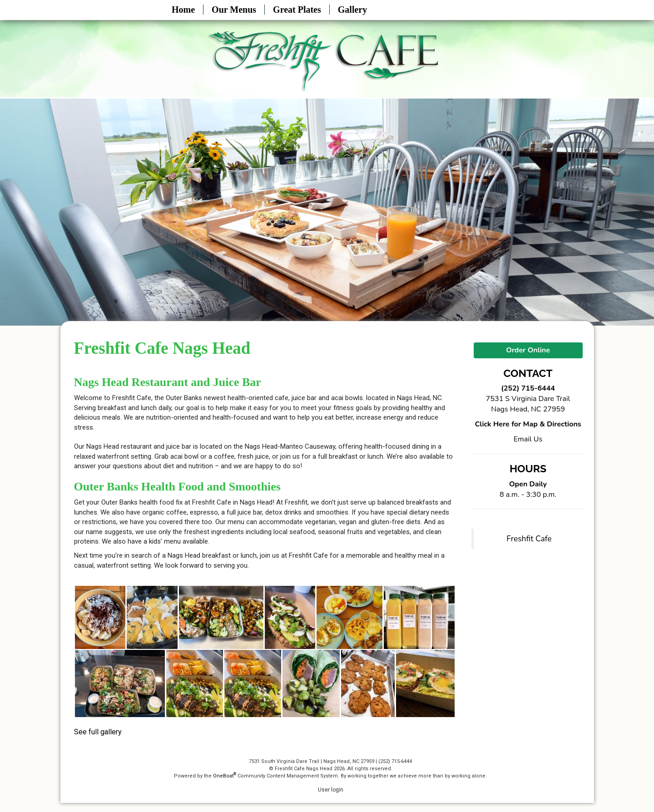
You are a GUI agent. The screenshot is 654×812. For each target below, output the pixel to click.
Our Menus (234, 10)
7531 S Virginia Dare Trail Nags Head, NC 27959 (528, 404)
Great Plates (297, 10)
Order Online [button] (528, 350)
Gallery (352, 10)
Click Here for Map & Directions (528, 424)
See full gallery (98, 732)
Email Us (528, 439)
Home (183, 10)
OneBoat (225, 776)
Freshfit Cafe (529, 539)
